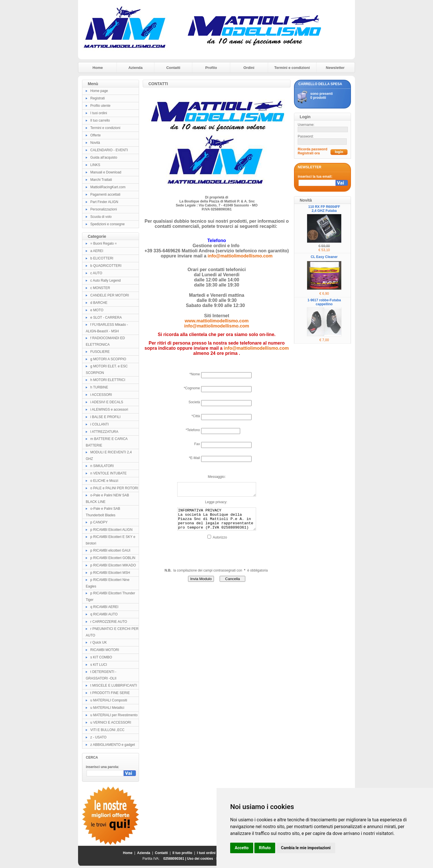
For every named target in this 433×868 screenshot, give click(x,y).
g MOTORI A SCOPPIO (108, 359)
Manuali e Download (106, 172)
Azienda (136, 68)
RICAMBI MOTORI (105, 650)
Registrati (98, 98)
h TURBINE (99, 387)
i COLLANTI (100, 424)
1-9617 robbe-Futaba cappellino (324, 302)
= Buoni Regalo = (104, 243)
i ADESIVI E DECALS (107, 402)
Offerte (95, 135)
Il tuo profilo (182, 853)
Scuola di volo (101, 217)
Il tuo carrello (100, 120)
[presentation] (187, 561)
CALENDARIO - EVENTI (109, 150)
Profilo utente (100, 106)
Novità (95, 143)
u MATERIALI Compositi (109, 700)
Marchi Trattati (101, 180)
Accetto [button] (242, 848)
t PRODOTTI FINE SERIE (110, 693)
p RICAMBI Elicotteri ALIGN (111, 530)
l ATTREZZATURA (104, 432)
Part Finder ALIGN (104, 202)
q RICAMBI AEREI (104, 607)
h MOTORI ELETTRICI (108, 380)
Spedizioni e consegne (108, 224)
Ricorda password (313, 149)
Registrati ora (309, 153)
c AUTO (96, 273)
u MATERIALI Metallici (107, 708)
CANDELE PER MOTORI (110, 295)
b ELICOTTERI (102, 258)
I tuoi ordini (99, 113)
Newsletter (335, 68)
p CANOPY (99, 522)
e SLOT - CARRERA (106, 318)
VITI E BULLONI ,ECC (107, 730)
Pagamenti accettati (105, 195)
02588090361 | (175, 859)
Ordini (249, 68)
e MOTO (97, 310)
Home (98, 68)
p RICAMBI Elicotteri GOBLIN (113, 558)
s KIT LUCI (99, 665)
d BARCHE (99, 303)
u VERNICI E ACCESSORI (111, 722)
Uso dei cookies (200, 859)
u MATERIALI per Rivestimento (114, 715)
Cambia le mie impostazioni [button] (306, 848)
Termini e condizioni (292, 68)
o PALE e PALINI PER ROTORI (114, 488)
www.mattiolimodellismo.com (217, 321)
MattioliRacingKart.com (108, 187)
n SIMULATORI (102, 466)
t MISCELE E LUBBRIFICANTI (114, 685)
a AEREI (97, 251)
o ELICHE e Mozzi (104, 481)
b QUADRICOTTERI (106, 266)
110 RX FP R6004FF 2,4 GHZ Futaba (324, 209)
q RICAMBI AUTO (104, 614)
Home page (99, 91)
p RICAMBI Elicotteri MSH (110, 573)
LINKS (95, 165)
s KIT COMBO (101, 657)
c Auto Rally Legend (106, 281)
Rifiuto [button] (265, 848)
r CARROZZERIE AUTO (109, 622)
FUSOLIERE (100, 352)
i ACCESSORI (101, 395)
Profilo (211, 68)
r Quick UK (99, 642)
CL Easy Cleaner (324, 257)
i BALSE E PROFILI (105, 417)
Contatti (173, 68)
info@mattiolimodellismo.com (240, 256)
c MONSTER (100, 288)
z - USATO (98, 737)
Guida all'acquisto (104, 157)
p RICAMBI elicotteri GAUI (110, 550)
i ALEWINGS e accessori (109, 410)
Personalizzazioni (104, 209)
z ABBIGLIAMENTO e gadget (113, 745)
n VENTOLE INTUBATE (109, 473)
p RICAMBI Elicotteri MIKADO (113, 565)
